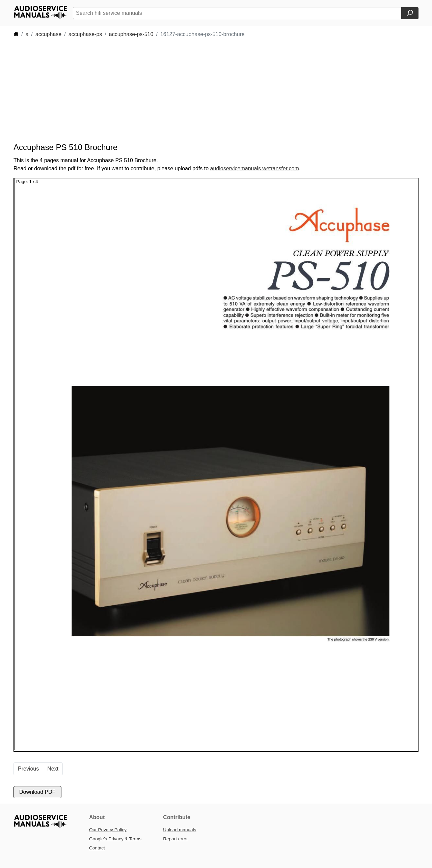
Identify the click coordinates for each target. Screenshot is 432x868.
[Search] (410, 13)
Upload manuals (180, 830)
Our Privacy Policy (108, 830)
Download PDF (37, 792)
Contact (97, 848)
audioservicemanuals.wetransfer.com (255, 168)
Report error (175, 839)
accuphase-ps (85, 34)
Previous (28, 769)
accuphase (48, 34)
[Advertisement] (206, 90)
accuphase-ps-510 (131, 34)
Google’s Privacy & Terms (115, 839)
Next (53, 769)
